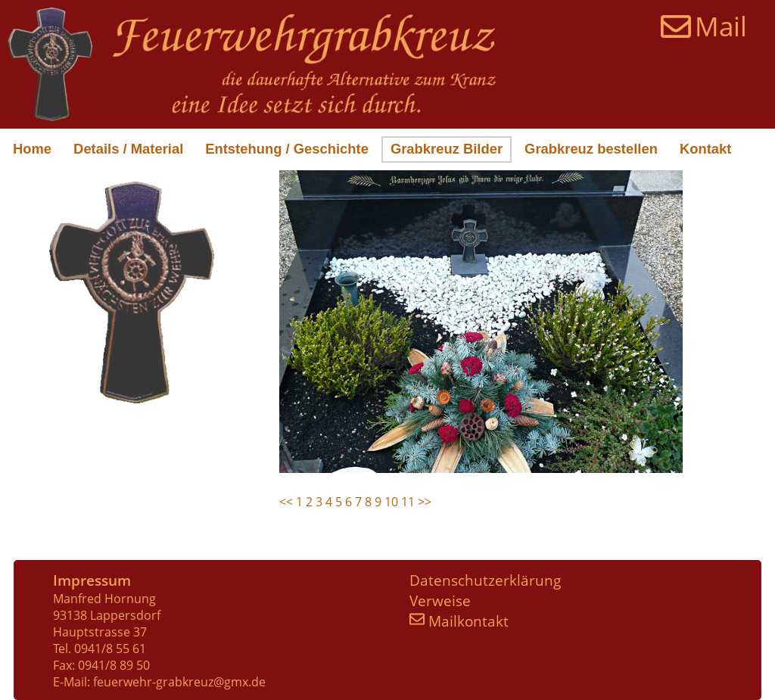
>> (425, 502)
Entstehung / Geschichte (287, 149)
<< (288, 502)
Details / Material (128, 149)
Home (32, 149)
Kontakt (705, 149)
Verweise (440, 600)
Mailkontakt (459, 621)
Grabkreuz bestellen (591, 149)
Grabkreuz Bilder (447, 149)
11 (408, 502)
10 (391, 502)
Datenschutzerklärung (485, 580)
